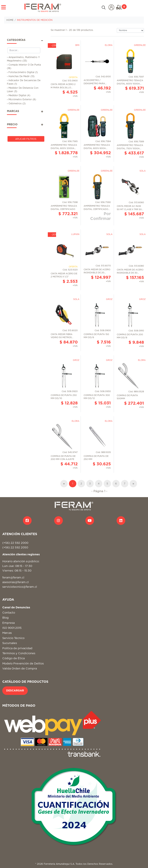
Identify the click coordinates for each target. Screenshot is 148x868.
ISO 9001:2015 (12, 628)
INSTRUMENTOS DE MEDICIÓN (35, 20)
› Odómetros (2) (16, 104)
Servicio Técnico (13, 638)
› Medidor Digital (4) (19, 95)
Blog (5, 618)
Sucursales (10, 643)
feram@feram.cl (13, 578)
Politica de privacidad (17, 648)
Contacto (9, 613)
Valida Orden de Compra (20, 669)
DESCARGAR (15, 691)
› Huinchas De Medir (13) (21, 76)
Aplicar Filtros (26, 139)
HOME (10, 20)
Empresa (8, 623)
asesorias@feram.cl (16, 582)
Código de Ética (13, 658)
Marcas (7, 633)
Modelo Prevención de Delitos (23, 664)
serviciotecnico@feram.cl (20, 587)
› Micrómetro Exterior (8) (21, 99)
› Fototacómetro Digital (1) (22, 72)
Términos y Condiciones (19, 653)
